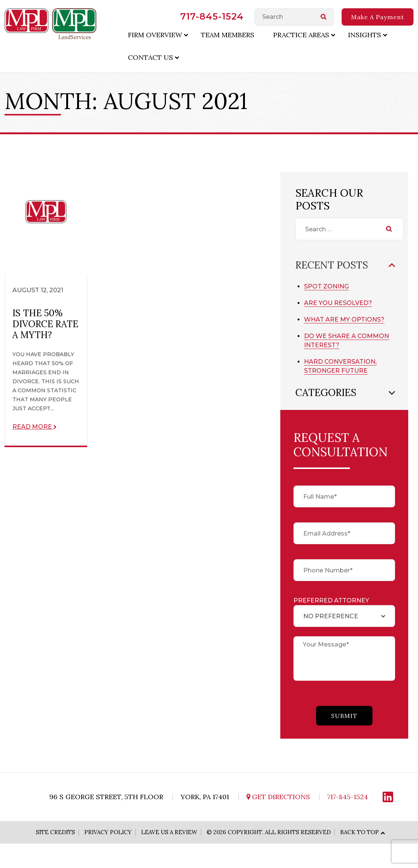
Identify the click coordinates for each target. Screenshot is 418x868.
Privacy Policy (108, 832)
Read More (35, 427)
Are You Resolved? (338, 303)
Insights (365, 35)
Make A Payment (378, 17)
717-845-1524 (212, 16)
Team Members (228, 35)
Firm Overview (155, 35)
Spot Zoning (326, 286)
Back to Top (359, 832)
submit (344, 716)
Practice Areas (301, 35)
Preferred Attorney (331, 600)
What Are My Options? (344, 319)
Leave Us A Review (169, 832)
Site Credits (55, 832)
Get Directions (278, 797)
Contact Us (150, 57)
